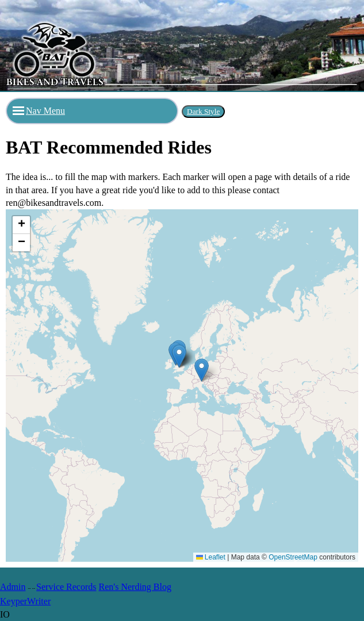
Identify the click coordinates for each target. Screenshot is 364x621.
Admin (13, 587)
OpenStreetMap (293, 557)
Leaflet (211, 557)
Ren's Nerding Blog (135, 587)
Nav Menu (39, 111)
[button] (202, 370)
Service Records (66, 587)
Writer (39, 601)
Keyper (14, 601)
